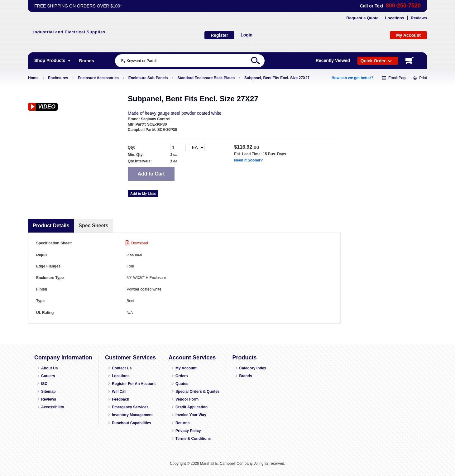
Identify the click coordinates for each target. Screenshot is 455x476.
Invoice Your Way (191, 415)
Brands (246, 376)
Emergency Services (130, 407)
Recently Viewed (333, 60)
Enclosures (58, 78)
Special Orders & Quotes (197, 392)
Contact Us (122, 368)
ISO (44, 384)
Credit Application (192, 407)
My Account (186, 368)
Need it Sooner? (248, 160)
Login (247, 35)
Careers (48, 376)
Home (33, 78)
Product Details (51, 226)
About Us (49, 368)
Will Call (119, 392)
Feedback (120, 399)
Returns (182, 423)
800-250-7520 (403, 6)
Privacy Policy (188, 431)
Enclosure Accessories (98, 78)
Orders (182, 376)
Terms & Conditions (193, 439)
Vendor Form (187, 399)
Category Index (253, 368)
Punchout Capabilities (132, 423)
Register (219, 35)
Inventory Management (132, 415)
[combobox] (190, 61)
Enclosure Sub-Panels (148, 78)
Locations (395, 18)
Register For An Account (134, 384)
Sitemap (48, 392)
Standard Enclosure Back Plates (206, 78)
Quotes (182, 384)
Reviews (419, 18)
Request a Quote (362, 18)
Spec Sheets (93, 226)
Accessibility (53, 407)
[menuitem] (87, 61)
